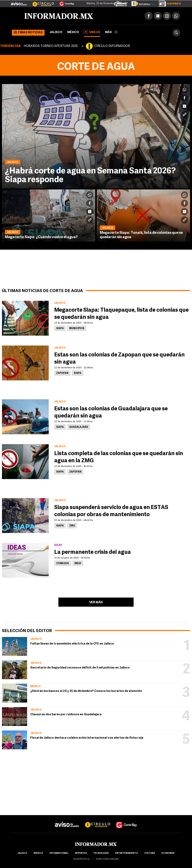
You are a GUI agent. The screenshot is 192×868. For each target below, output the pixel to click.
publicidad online (107, 859)
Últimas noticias (28, 33)
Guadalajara (79, 427)
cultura (150, 853)
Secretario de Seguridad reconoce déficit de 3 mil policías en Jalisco (80, 668)
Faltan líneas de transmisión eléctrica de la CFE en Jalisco (72, 644)
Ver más (96, 603)
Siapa (60, 328)
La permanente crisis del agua (93, 552)
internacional (59, 853)
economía (168, 853)
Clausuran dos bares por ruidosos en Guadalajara (66, 715)
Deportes (81, 853)
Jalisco (56, 32)
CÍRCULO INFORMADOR (112, 46)
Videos (92, 32)
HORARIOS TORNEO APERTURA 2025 (51, 46)
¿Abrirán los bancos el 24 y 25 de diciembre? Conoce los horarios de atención (86, 691)
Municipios (77, 328)
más (111, 32)
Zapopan (62, 373)
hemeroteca (81, 859)
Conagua (63, 563)
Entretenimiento (126, 853)
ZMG (72, 526)
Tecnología (101, 853)
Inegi (78, 563)
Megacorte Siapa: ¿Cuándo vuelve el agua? (41, 237)
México (73, 32)
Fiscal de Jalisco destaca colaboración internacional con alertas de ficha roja (87, 738)
